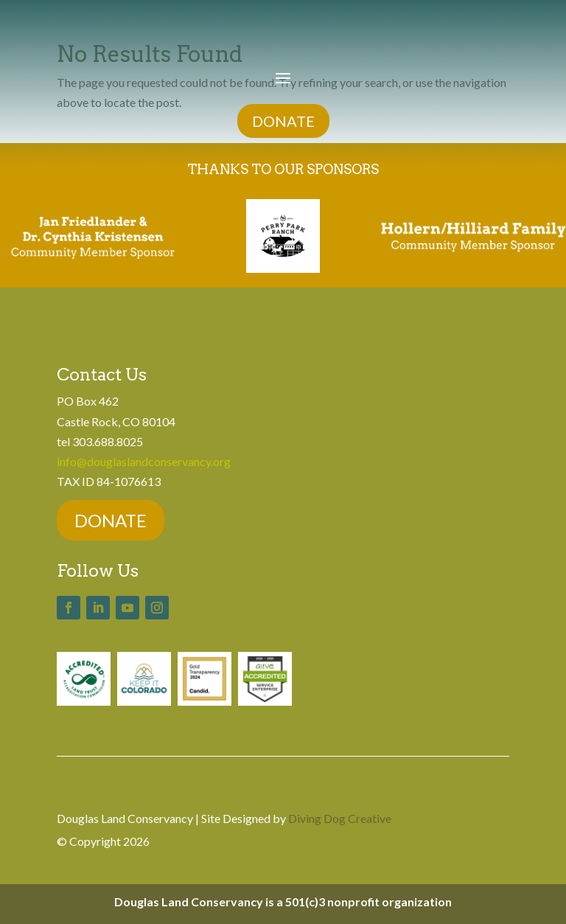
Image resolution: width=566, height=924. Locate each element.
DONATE (283, 121)
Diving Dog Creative (340, 818)
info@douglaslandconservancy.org (144, 461)
